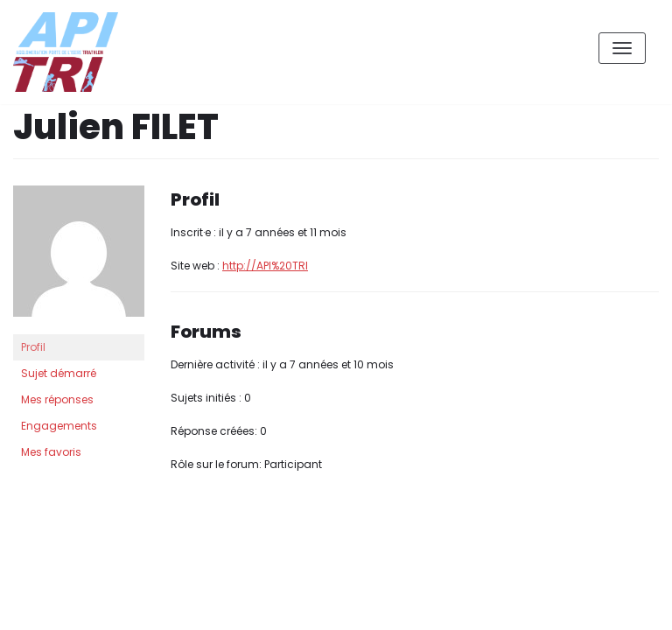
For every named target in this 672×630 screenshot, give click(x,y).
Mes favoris (51, 452)
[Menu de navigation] (622, 48)
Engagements (59, 426)
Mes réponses (57, 399)
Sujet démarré (59, 373)
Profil (33, 347)
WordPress (200, 539)
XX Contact (619, 602)
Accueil (538, 602)
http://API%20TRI (265, 266)
